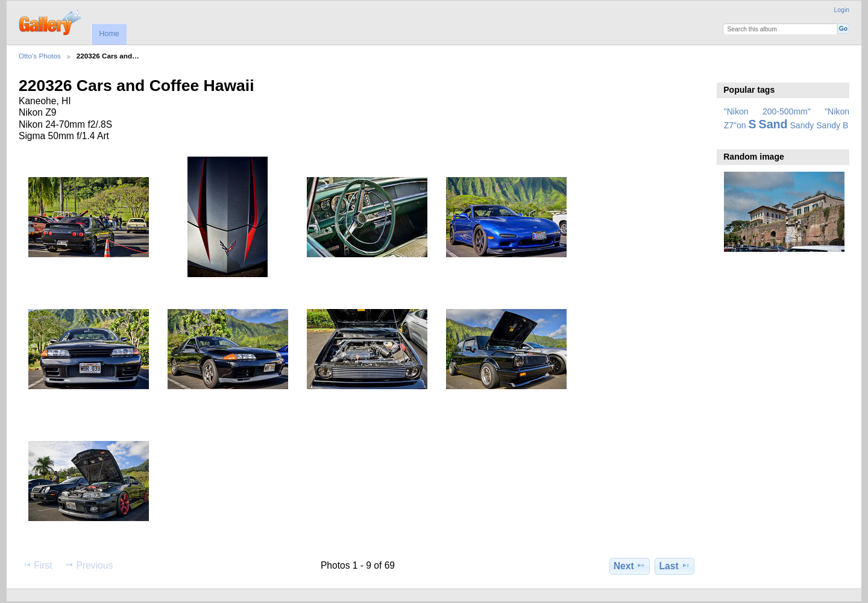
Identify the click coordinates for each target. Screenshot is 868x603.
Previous (89, 565)
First (37, 565)
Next (630, 566)
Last (675, 566)
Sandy (802, 125)
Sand (773, 124)
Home (109, 34)
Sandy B (832, 125)
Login (842, 10)
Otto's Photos (40, 56)
